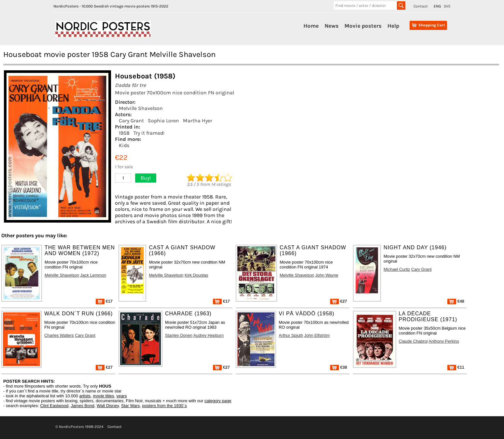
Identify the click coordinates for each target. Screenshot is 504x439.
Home (311, 26)
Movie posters (363, 26)
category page (218, 401)
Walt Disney (108, 406)
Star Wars (130, 406)
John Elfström (317, 335)
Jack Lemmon (93, 275)
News (332, 26)
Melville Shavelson (141, 108)
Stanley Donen (179, 335)
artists (85, 396)
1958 (124, 133)
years (122, 396)
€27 (339, 301)
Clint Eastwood (54, 406)
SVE (447, 6)
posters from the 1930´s (165, 406)
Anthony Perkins (444, 341)
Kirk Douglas (196, 275)
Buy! (146, 178)
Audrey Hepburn (209, 335)
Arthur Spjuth (291, 335)
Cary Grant (131, 121)
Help (393, 26)
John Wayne (327, 275)
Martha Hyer (198, 121)
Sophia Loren (163, 121)
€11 (456, 367)
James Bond (82, 406)
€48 (456, 301)
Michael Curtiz (397, 269)
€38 (339, 367)
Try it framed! (149, 133)
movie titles (103, 396)
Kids (124, 145)
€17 (104, 301)
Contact (421, 6)
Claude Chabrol (413, 341)
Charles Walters (59, 335)
